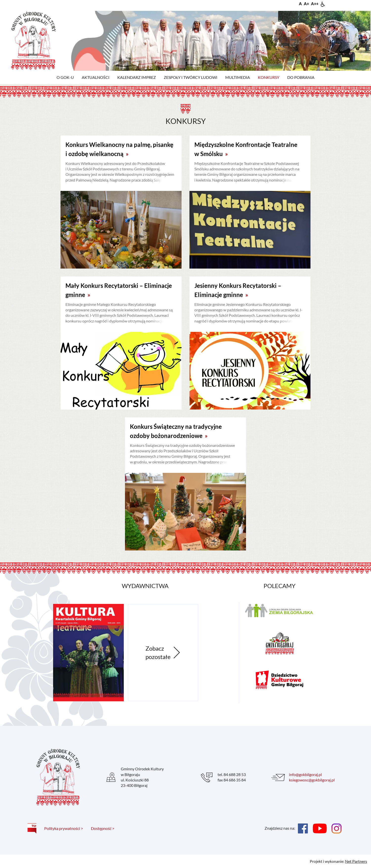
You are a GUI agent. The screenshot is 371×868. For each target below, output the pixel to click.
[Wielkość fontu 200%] (315, 4)
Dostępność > (103, 828)
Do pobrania (301, 77)
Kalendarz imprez (137, 77)
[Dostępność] (323, 4)
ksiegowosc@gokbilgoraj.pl (312, 780)
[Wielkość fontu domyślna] (300, 4)
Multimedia (238, 77)
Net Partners (356, 861)
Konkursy (269, 77)
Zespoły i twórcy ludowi (191, 77)
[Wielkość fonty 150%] (306, 4)
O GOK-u (65, 77)
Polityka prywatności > (64, 828)
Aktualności (96, 77)
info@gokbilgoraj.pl (305, 774)
